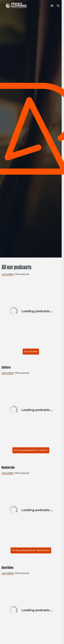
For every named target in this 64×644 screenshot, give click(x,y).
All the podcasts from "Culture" (31, 450)
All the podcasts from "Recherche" (31, 550)
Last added (8, 274)
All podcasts (31, 351)
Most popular (22, 274)
